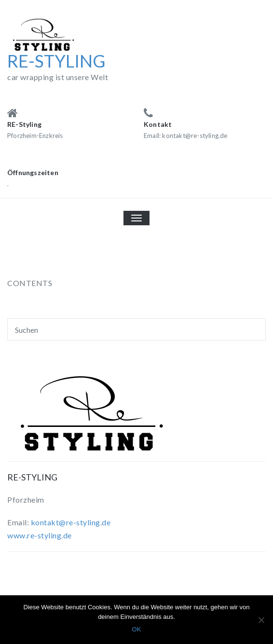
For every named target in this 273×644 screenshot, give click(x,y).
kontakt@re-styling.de (71, 522)
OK (137, 629)
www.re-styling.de (40, 535)
